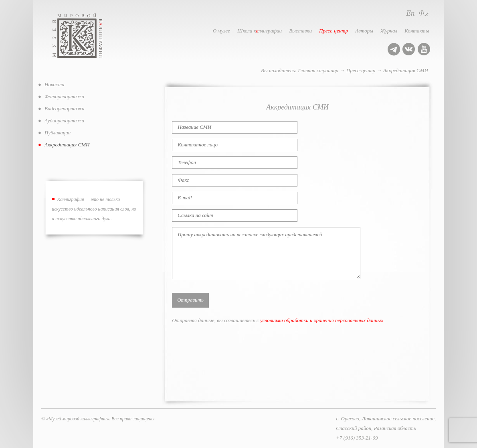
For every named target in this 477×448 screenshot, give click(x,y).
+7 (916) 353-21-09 (357, 438)
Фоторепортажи (64, 96)
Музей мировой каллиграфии (86, 35)
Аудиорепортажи (64, 121)
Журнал (389, 31)
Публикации (58, 133)
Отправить (190, 300)
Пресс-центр (333, 31)
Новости (55, 84)
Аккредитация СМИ (406, 70)
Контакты (417, 31)
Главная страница (318, 70)
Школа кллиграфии (260, 31)
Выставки (300, 31)
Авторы (364, 31)
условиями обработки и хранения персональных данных (322, 320)
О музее (221, 31)
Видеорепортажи (65, 108)
